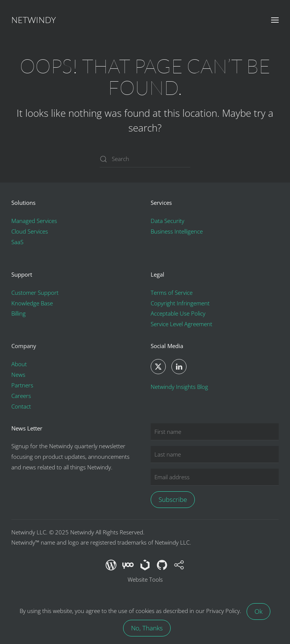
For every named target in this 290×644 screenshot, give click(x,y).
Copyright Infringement (180, 303)
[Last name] (215, 454)
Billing (19, 313)
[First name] (215, 432)
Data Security (167, 221)
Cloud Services (30, 231)
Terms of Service (172, 293)
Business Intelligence (177, 231)
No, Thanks (147, 628)
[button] (275, 20)
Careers (21, 396)
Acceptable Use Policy (178, 313)
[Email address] (215, 477)
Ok (258, 611)
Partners (22, 385)
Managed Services (34, 221)
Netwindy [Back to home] (34, 20)
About (19, 364)
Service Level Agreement (181, 324)
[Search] (145, 159)
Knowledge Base (32, 303)
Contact (21, 406)
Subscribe (173, 499)
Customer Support (35, 293)
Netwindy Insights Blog (179, 387)
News (18, 375)
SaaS (17, 242)
